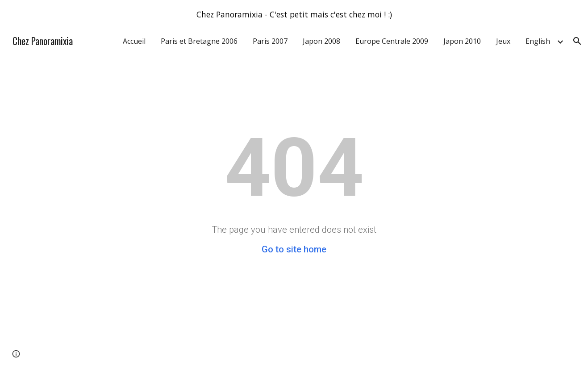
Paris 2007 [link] (270, 41)
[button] (577, 41)
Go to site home (294, 249)
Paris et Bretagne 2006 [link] (199, 41)
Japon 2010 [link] (462, 41)
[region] (294, 14)
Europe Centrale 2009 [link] (392, 41)
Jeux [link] (503, 41)
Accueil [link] (134, 41)
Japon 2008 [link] (321, 41)
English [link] (538, 41)
